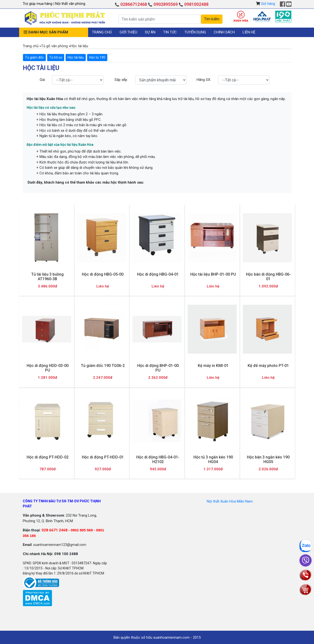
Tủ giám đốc (34, 57)
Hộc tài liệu (76, 57)
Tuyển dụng (195, 32)
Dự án (150, 32)
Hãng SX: (204, 80)
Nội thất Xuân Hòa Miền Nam (230, 501)
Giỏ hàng (268, 4)
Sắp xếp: (121, 80)
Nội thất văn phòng (70, 4)
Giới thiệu (128, 32)
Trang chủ (102, 32)
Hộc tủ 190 (97, 57)
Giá (42, 80)
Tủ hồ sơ (56, 57)
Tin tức (170, 32)
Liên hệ (249, 32)
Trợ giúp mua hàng (38, 4)
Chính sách (224, 32)
